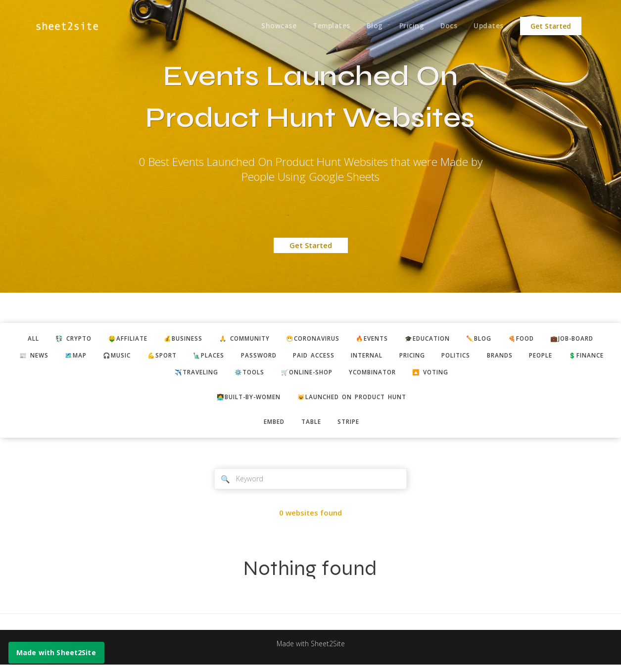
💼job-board (35, 357)
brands (598, 357)
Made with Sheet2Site (311, 651)
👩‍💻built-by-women (243, 401)
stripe (352, 427)
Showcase (270, 26)
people (125, 375)
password (336, 357)
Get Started (551, 26)
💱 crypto (85, 339)
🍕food (572, 339)
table (311, 427)
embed (271, 427)
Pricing (408, 26)
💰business (204, 339)
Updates (488, 26)
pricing (502, 357)
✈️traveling (236, 375)
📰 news (92, 357)
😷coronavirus (346, 339)
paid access (395, 357)
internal (453, 357)
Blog (369, 26)
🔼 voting (492, 375)
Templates (325, 26)
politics (550, 357)
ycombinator (429, 375)
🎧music (183, 357)
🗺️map (138, 357)
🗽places (282, 357)
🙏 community (271, 339)
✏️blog (527, 339)
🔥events (410, 339)
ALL (41, 339)
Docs (447, 26)
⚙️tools (294, 375)
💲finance (175, 375)
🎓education (471, 339)
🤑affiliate (144, 339)
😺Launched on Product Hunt (357, 401)
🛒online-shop (356, 375)
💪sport (232, 357)
